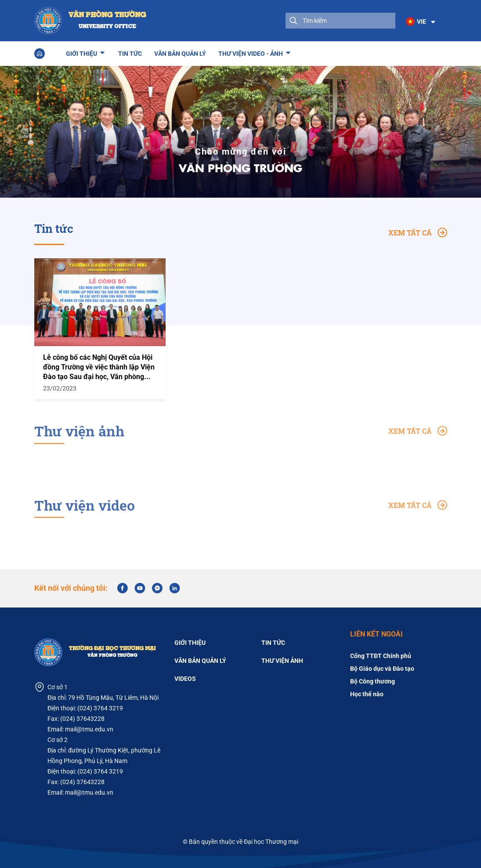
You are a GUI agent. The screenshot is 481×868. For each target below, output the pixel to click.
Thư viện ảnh (282, 661)
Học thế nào (367, 694)
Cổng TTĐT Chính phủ (381, 656)
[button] (421, 22)
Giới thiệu (81, 52)
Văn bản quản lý (180, 54)
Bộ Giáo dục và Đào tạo (382, 669)
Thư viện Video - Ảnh (251, 52)
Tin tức (130, 54)
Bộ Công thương (373, 681)
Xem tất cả (418, 233)
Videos (185, 679)
